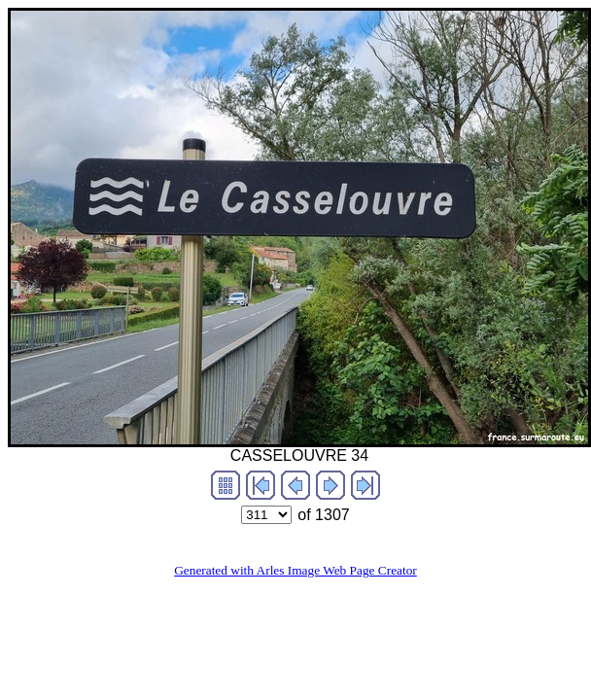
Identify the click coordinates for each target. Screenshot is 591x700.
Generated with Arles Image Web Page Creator (295, 570)
